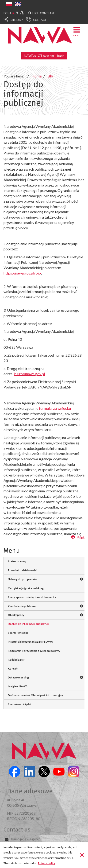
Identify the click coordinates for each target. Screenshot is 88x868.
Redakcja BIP (16, 660)
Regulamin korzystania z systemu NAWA (34, 651)
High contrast (43, 13)
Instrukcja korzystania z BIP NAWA (30, 642)
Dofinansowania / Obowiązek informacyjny (35, 695)
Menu (77, 31)
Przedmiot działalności (22, 570)
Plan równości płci (19, 704)
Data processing (18, 677)
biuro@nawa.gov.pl (26, 839)
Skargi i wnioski (18, 633)
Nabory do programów (22, 579)
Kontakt (13, 668)
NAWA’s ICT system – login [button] (44, 56)
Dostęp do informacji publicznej (28, 624)
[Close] (82, 855)
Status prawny (17, 561)
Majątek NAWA (18, 686)
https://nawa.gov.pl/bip (22, 273)
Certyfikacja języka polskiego (27, 588)
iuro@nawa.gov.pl (31, 374)
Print (78, 537)
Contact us (17, 830)
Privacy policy (47, 863)
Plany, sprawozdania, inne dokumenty (32, 597)
